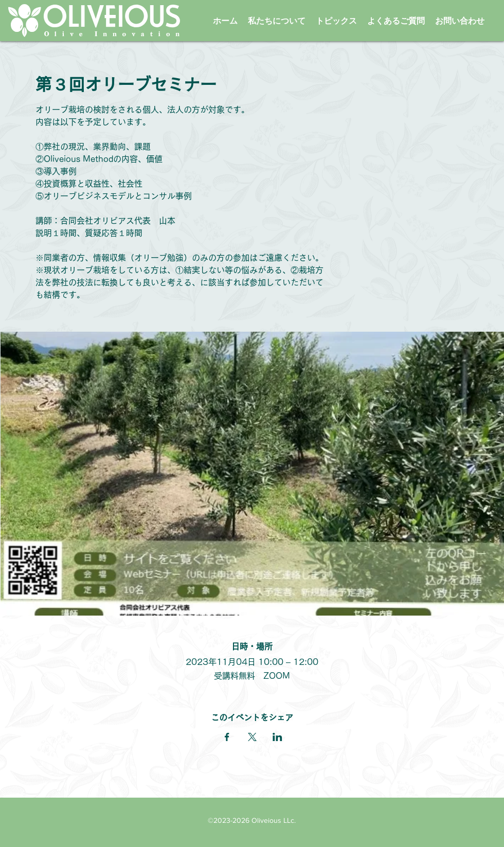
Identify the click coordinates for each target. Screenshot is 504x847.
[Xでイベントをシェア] (252, 737)
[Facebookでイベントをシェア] (227, 737)
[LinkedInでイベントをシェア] (277, 737)
